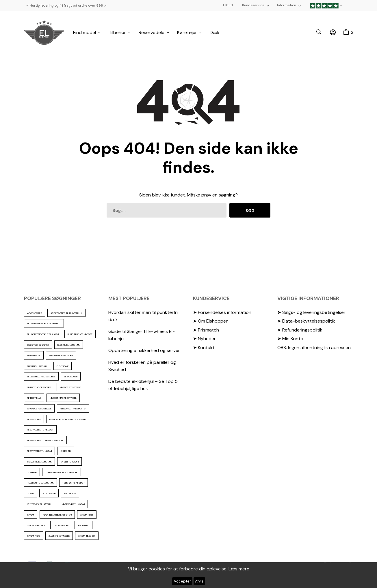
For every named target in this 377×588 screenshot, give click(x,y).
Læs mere (239, 569)
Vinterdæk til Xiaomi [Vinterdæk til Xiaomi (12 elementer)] (73, 504)
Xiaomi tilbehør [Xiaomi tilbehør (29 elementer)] (87, 536)
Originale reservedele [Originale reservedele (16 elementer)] (39, 409)
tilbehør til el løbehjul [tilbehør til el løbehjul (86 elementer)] (40, 483)
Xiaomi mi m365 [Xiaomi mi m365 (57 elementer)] (61, 525)
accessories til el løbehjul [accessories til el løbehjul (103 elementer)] (66, 313)
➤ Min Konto (290, 339)
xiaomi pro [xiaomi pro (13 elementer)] (83, 525)
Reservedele (152, 32)
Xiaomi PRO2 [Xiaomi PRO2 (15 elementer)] (34, 536)
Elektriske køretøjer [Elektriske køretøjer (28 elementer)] (61, 355)
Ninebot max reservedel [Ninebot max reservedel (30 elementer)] (63, 398)
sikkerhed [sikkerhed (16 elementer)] (66, 451)
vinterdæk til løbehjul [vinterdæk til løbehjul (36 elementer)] (40, 504)
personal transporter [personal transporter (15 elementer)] (73, 409)
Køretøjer (187, 32)
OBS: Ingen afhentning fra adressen (314, 348)
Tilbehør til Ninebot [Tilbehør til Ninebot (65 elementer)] (74, 483)
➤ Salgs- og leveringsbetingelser (311, 312)
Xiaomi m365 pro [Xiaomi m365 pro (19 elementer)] (36, 525)
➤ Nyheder (204, 339)
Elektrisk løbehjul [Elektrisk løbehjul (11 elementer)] (38, 366)
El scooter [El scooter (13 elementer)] (71, 377)
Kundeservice (253, 5)
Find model (84, 32)
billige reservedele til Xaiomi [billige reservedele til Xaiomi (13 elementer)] (43, 334)
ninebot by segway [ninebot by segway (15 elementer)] (70, 387)
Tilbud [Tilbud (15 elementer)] (30, 493)
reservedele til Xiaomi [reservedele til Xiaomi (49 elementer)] (39, 451)
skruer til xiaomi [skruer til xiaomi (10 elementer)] (69, 462)
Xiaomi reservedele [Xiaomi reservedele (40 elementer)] (59, 536)
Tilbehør (117, 32)
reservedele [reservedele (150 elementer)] (34, 419)
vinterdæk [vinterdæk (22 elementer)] (70, 493)
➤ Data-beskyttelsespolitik (306, 321)
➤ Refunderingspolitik (300, 330)
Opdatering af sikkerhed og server (144, 350)
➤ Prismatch (206, 330)
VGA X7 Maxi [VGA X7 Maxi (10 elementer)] (49, 493)
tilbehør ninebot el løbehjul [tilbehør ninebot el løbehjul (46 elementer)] (62, 472)
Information (287, 5)
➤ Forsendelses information (222, 312)
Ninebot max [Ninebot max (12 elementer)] (34, 398)
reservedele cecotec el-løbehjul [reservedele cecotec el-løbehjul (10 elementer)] (69, 419)
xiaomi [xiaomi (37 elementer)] (31, 515)
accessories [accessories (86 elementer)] (35, 313)
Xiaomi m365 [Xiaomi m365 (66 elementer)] (87, 515)
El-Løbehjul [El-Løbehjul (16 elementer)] (34, 355)
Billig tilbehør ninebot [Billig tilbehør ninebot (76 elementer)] (80, 334)
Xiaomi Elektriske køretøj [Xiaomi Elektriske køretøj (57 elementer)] (57, 515)
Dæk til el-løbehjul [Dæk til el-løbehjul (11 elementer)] (69, 345)
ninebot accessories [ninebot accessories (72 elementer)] (39, 387)
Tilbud (228, 5)
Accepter (182, 581)
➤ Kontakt (204, 348)
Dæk (215, 32)
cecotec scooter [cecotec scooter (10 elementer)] (38, 345)
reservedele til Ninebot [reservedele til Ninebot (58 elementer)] (40, 430)
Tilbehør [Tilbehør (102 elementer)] (32, 472)
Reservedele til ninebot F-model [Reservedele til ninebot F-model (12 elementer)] (45, 440)
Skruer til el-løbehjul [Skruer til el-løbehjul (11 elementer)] (39, 462)
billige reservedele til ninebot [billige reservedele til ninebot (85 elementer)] (44, 323)
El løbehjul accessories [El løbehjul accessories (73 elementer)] (41, 377)
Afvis (199, 581)
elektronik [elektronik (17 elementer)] (63, 366)
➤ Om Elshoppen (211, 321)
